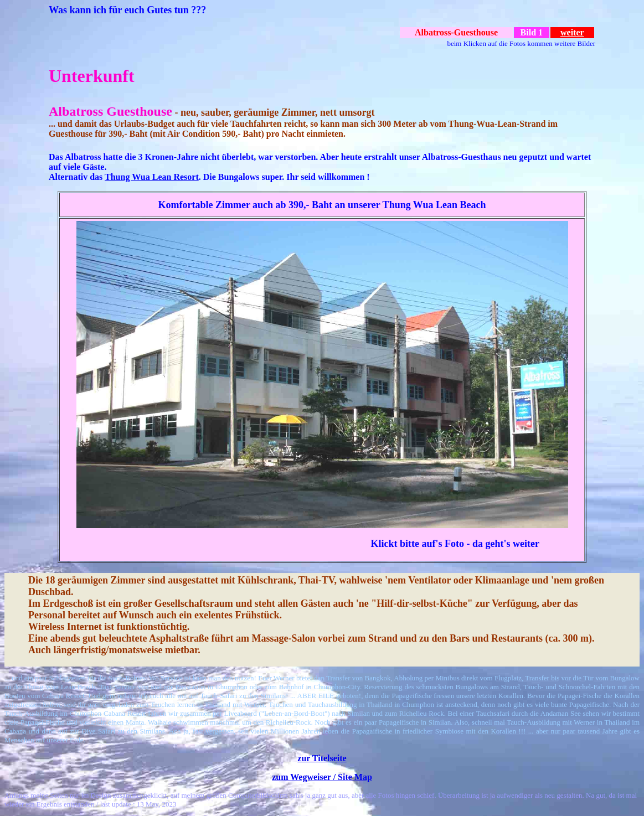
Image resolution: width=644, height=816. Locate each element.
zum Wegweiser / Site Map (322, 777)
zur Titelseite (322, 758)
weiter (572, 32)
